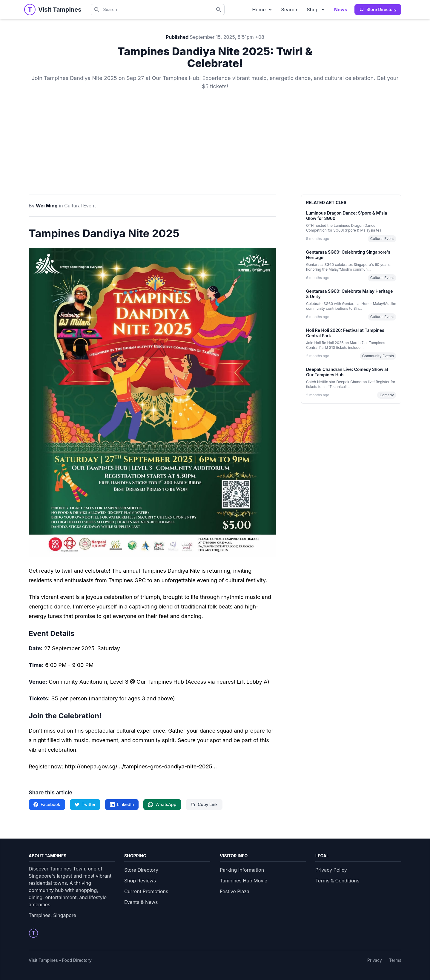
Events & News (141, 902)
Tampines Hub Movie (244, 881)
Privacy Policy (331, 870)
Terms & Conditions (337, 881)
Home (262, 10)
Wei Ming (47, 206)
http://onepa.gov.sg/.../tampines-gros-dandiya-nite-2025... (141, 766)
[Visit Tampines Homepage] (60, 10)
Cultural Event (80, 206)
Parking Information (242, 870)
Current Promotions (146, 891)
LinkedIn (122, 804)
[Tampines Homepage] (30, 10)
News (341, 10)
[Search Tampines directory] (220, 10)
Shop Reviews (140, 881)
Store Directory (141, 870)
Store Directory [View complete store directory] (378, 9)
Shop (316, 10)
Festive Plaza (235, 891)
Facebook (47, 804)
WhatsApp (162, 804)
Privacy (375, 960)
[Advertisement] (215, 150)
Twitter (85, 804)
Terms (395, 960)
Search (289, 10)
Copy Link (204, 804)
